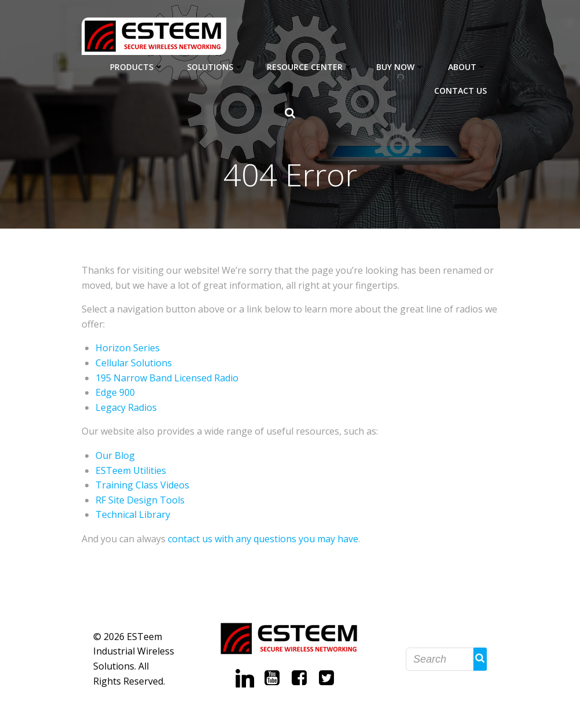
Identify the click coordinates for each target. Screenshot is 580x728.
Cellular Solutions (134, 363)
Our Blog (115, 455)
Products (137, 67)
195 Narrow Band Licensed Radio (167, 378)
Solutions (215, 67)
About (467, 67)
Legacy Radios (126, 407)
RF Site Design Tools (140, 500)
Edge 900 (115, 392)
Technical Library (133, 514)
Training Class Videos (142, 485)
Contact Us (460, 91)
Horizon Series (128, 348)
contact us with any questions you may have (263, 539)
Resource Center (310, 67)
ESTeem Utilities (131, 470)
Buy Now (401, 67)
